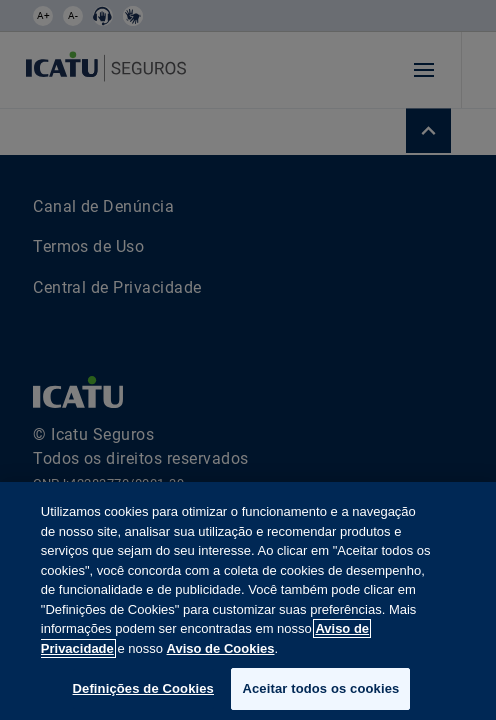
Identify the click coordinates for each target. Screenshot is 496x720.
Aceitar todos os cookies (320, 688)
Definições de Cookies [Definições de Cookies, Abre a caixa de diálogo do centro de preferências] (143, 688)
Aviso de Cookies (221, 648)
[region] (248, 601)
